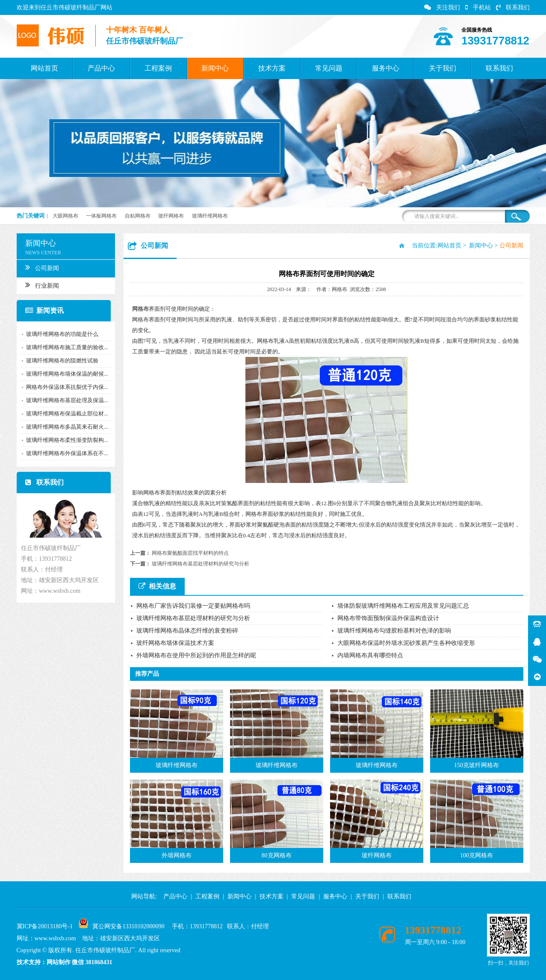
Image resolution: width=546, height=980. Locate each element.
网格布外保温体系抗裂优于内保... (62, 387)
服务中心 (386, 68)
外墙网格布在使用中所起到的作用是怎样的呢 (196, 655)
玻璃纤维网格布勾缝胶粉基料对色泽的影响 (394, 631)
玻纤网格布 (171, 216)
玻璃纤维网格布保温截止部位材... (62, 413)
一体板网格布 (101, 216)
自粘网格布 (138, 216)
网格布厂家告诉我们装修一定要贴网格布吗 (193, 606)
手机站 (478, 7)
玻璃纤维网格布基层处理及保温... (62, 400)
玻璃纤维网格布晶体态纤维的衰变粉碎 (187, 631)
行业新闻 (37, 285)
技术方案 (272, 68)
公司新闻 (37, 267)
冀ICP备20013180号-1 (45, 926)
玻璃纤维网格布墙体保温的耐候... (62, 374)
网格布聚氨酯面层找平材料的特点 (190, 553)
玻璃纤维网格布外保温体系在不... (62, 453)
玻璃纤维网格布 (210, 216)
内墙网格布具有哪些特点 (370, 655)
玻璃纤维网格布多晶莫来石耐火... (62, 427)
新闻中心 (215, 68)
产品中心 (101, 68)
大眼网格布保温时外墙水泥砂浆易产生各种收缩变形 (406, 643)
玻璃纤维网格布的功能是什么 (58, 334)
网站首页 (44, 68)
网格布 (140, 309)
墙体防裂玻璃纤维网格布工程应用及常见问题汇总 (403, 606)
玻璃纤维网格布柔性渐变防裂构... (62, 440)
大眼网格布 (65, 216)
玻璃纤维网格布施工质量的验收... (62, 347)
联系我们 (513, 7)
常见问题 (329, 68)
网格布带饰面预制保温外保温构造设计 (388, 618)
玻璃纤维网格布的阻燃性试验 (58, 361)
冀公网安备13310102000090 (128, 926)
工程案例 (158, 68)
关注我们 (442, 7)
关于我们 (443, 68)
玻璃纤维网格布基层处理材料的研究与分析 (201, 564)
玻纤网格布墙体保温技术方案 (175, 643)
